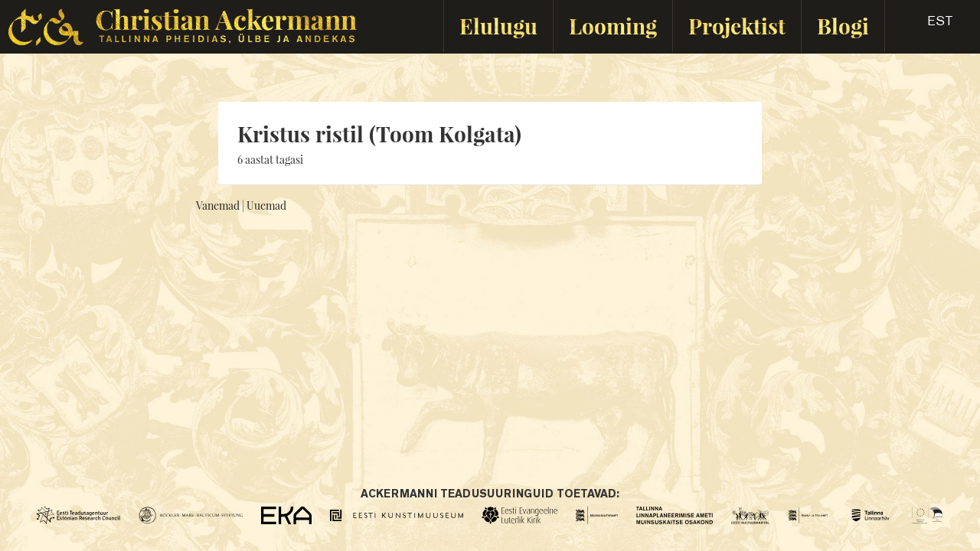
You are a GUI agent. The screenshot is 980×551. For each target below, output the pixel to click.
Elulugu (498, 26)
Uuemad (266, 205)
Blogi (843, 26)
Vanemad (218, 205)
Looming (613, 26)
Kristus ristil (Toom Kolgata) (379, 134)
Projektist (737, 26)
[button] (927, 26)
